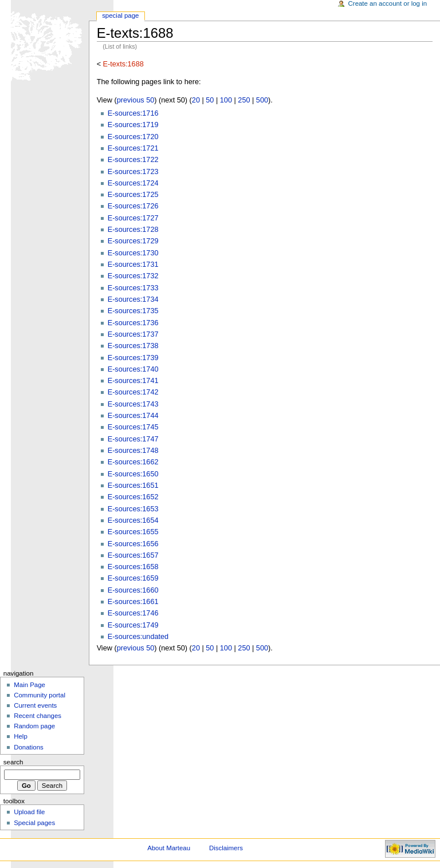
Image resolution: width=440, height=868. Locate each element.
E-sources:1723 (133, 172)
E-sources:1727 (133, 218)
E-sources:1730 (133, 253)
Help (21, 736)
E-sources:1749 (133, 625)
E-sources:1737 (133, 334)
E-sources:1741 (133, 381)
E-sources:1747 (133, 439)
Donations (29, 747)
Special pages (34, 823)
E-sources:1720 (133, 137)
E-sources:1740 (133, 369)
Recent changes (38, 716)
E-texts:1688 (123, 64)
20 (196, 100)
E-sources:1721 (133, 148)
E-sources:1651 (133, 486)
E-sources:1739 (133, 358)
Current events (35, 705)
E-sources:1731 (133, 265)
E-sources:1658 (133, 567)
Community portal (40, 695)
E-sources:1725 (133, 195)
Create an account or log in (388, 3)
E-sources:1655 (133, 532)
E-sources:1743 (133, 404)
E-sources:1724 (133, 183)
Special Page (120, 15)
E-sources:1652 (133, 497)
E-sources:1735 (133, 311)
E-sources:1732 (133, 276)
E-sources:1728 (133, 230)
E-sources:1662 (133, 462)
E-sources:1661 (133, 602)
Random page (34, 726)
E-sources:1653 (133, 509)
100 (226, 100)
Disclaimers (226, 848)
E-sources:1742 (133, 392)
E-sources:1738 (133, 346)
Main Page (30, 685)
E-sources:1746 (133, 613)
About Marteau (169, 848)
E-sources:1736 (133, 323)
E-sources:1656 (133, 544)
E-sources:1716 (133, 113)
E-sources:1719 (133, 125)
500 (262, 100)
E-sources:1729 (133, 241)
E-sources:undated (138, 637)
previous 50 (136, 100)
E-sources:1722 (133, 160)
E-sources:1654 (133, 520)
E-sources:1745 (133, 427)
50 (210, 100)
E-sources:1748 (133, 451)
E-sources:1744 (133, 416)
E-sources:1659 (133, 578)
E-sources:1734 (133, 299)
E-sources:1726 (133, 206)
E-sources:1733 (133, 288)
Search (13, 762)
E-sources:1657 (133, 555)
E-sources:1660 (133, 590)
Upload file (29, 812)
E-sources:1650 (133, 474)
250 (244, 100)
